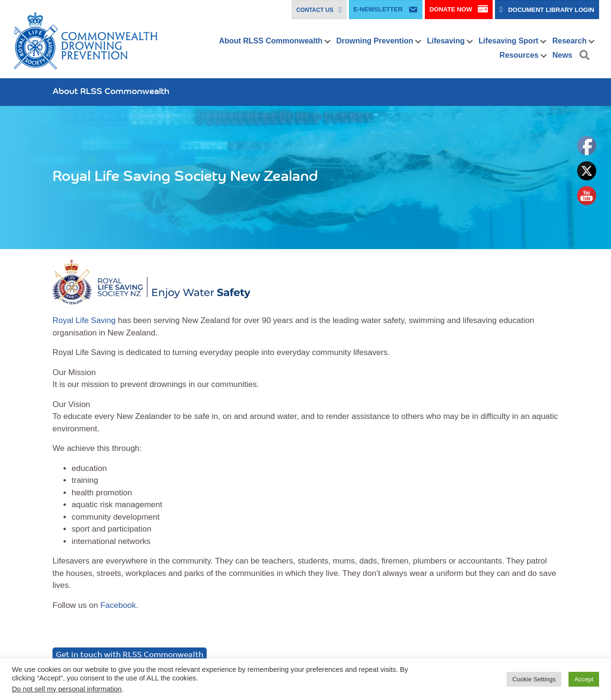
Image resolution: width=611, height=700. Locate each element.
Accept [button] (584, 679)
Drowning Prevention (375, 41)
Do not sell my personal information (67, 689)
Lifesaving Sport (509, 41)
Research (569, 41)
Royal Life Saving (84, 320)
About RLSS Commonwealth (271, 41)
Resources (519, 55)
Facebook (118, 605)
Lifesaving (446, 41)
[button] (328, 42)
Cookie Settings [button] (534, 679)
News (562, 55)
